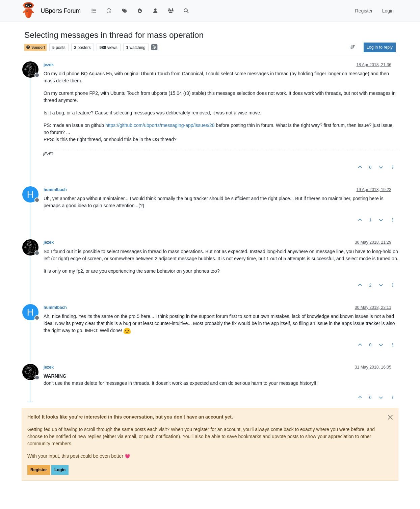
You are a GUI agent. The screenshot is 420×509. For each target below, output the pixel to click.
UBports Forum (61, 11)
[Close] (390, 417)
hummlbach (55, 190)
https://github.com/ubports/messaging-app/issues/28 (160, 125)
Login (60, 470)
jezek (49, 65)
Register (39, 470)
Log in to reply (380, 47)
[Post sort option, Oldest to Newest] (353, 47)
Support (35, 47)
